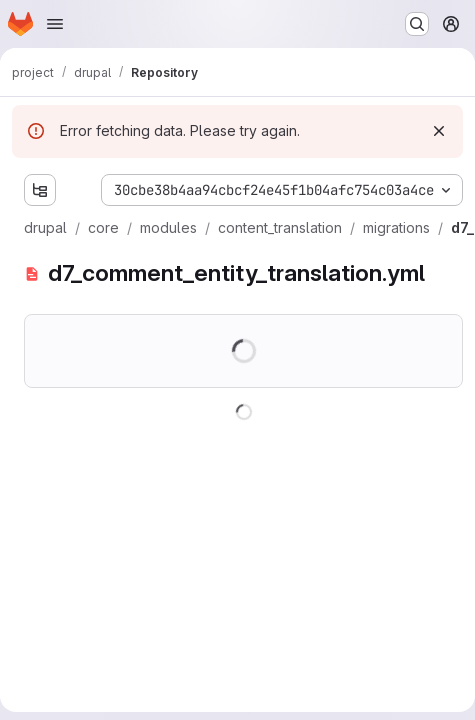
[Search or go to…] (417, 24)
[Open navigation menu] (55, 24)
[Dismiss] (439, 131)
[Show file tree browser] (40, 190)
